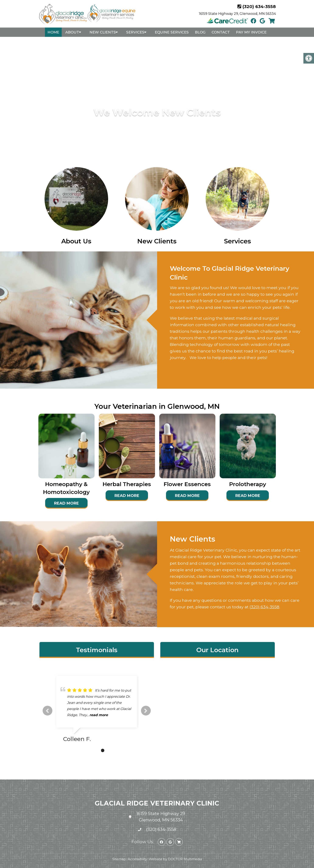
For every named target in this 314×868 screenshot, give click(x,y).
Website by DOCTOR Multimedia (175, 859)
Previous (47, 711)
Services (135, 32)
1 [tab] (90, 750)
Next (146, 711)
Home (53, 32)
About (72, 32)
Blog (200, 32)
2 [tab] (96, 750)
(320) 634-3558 (259, 7)
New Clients (103, 32)
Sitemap (119, 859)
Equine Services (172, 32)
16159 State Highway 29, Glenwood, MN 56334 (237, 14)
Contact (221, 32)
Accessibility (137, 859)
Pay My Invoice (251, 32)
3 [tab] (103, 750)
